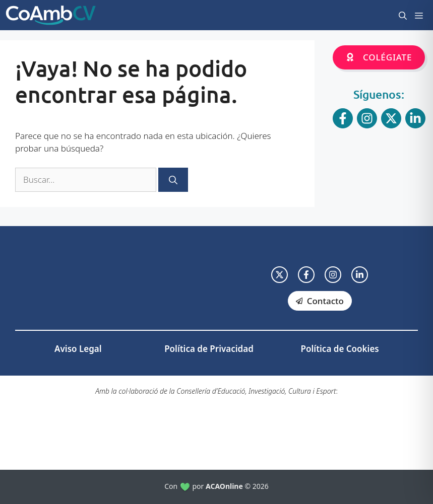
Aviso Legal (78, 349)
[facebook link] (306, 275)
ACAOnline (224, 486)
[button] (403, 15)
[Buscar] (173, 180)
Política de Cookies (340, 349)
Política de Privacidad (209, 349)
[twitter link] (280, 275)
